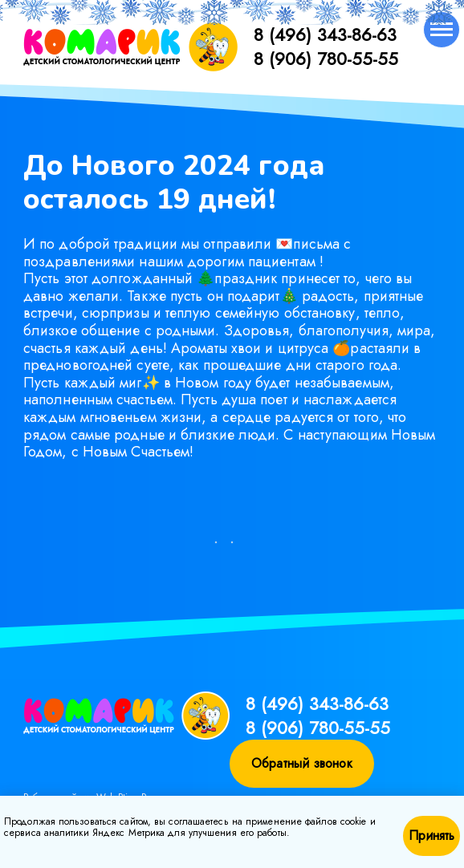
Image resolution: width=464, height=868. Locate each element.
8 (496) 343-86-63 (325, 34)
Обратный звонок (302, 763)
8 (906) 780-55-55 (326, 59)
